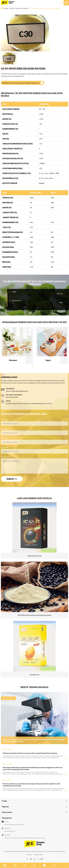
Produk (12, 8)
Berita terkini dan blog (34, 687)
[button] (32, 367)
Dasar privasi (38, 854)
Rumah (6, 8)
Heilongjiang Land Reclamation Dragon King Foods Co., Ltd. (29, 851)
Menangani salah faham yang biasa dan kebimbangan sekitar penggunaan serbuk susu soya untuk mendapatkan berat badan (33, 768)
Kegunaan (5, 807)
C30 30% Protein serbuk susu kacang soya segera (44, 8)
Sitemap (29, 854)
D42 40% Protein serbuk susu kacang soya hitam (35, 615)
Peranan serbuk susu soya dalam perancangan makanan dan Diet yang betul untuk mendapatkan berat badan (31, 785)
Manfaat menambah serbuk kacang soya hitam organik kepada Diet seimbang (30, 753)
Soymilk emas (35, 675)
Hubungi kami (7, 818)
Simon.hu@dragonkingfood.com (17, 391)
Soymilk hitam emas (34, 556)
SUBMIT (12, 479)
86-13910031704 (12, 397)
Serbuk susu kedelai (22, 8)
